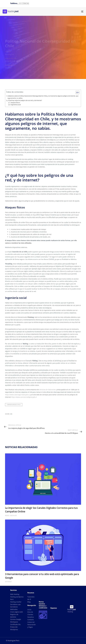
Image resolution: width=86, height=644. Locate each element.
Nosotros (31, 617)
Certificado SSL (15, 624)
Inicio (29, 610)
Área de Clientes (30, 613)
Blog (29, 602)
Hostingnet (9, 54)
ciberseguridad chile (14, 405)
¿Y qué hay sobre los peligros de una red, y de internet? (25, 100)
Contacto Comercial (31, 621)
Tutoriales (31, 597)
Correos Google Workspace (16, 621)
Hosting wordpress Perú (17, 598)
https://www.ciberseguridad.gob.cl (17, 395)
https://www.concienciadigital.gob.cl (24, 397)
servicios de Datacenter (48, 390)
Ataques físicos (15, 103)
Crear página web (17, 612)
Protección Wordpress (14, 628)
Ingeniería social (16, 105)
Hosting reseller (16, 602)
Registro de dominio (14, 616)
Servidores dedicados (14, 608)
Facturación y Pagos (32, 626)
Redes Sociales (11, 515)
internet (8, 68)
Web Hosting (15, 594)
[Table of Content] (78, 92)
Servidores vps (15, 604)
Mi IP (29, 599)
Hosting (70, 612)
